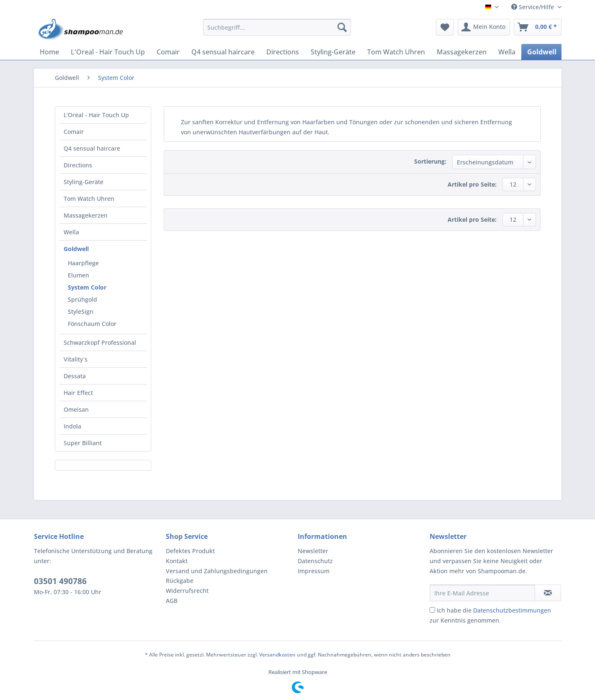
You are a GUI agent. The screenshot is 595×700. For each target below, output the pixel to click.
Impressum (314, 571)
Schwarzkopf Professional (100, 342)
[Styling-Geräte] (333, 52)
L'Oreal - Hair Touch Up (96, 115)
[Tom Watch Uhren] (396, 52)
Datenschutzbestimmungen (512, 610)
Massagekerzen (86, 215)
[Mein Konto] (484, 27)
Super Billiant (83, 443)
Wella (71, 232)
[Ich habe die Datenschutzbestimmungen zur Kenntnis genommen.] (432, 610)
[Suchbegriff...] (277, 27)
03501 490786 (60, 581)
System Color (87, 287)
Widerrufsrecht (187, 591)
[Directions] (283, 52)
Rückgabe (180, 581)
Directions (78, 165)
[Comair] (168, 52)
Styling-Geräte (84, 182)
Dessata (75, 376)
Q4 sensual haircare (92, 148)
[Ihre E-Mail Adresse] (482, 593)
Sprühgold (82, 299)
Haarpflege (83, 263)
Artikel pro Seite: (472, 184)
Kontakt (177, 561)
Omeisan (76, 409)
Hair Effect (78, 393)
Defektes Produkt (190, 551)
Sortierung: (430, 161)
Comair (74, 132)
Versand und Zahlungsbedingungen (217, 571)
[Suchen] (342, 27)
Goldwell (76, 249)
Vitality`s (76, 359)
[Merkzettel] (445, 27)
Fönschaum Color (92, 324)
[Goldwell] (542, 52)
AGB (172, 601)
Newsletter (313, 551)
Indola (72, 426)
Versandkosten (277, 655)
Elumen (79, 275)
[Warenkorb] (538, 27)
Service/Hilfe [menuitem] (533, 7)
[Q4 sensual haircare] (223, 52)
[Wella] (507, 52)
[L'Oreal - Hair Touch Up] (108, 52)
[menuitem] (277, 31)
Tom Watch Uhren (89, 199)
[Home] (49, 52)
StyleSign (81, 312)
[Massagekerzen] (462, 52)
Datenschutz (315, 561)
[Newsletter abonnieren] (548, 593)
